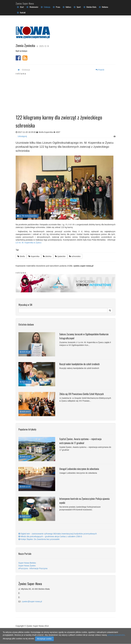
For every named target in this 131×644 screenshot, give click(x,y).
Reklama (103, 7)
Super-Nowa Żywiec (27, 566)
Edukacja (46, 7)
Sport (77, 7)
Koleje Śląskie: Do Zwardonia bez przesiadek (39, 539)
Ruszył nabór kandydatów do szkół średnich (79, 364)
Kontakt (21, 12)
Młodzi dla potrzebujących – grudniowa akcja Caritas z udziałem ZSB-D (50, 536)
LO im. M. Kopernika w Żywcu (29, 243)
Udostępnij (22, 136)
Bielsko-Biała (90, 7)
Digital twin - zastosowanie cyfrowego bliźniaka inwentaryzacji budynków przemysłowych (58, 534)
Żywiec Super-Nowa (25, 3)
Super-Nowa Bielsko (27, 563)
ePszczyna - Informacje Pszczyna (33, 568)
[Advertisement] (68, 92)
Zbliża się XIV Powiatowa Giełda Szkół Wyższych (82, 394)
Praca (56, 7)
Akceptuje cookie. (44, 639)
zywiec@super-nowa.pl (32, 601)
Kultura (67, 7)
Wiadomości (32, 7)
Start (20, 7)
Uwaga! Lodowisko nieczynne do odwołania (79, 469)
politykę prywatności (116, 635)
